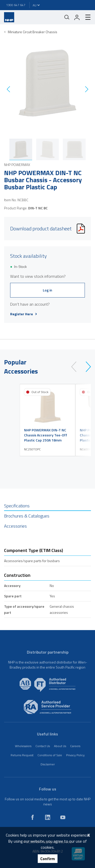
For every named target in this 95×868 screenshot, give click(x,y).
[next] (86, 367)
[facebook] (32, 817)
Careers (75, 746)
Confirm (48, 859)
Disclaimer (48, 764)
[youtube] (63, 817)
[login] (77, 17)
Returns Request (22, 755)
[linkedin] (48, 817)
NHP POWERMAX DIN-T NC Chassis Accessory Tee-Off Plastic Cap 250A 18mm (46, 435)
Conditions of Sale (50, 755)
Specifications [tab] (17, 506)
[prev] (76, 367)
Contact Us (43, 746)
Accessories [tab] (15, 526)
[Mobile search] (67, 17)
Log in (48, 290)
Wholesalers (23, 746)
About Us (60, 746)
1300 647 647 (16, 5)
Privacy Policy (75, 755)
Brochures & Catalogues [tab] (27, 516)
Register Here (24, 314)
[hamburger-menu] (86, 17)
